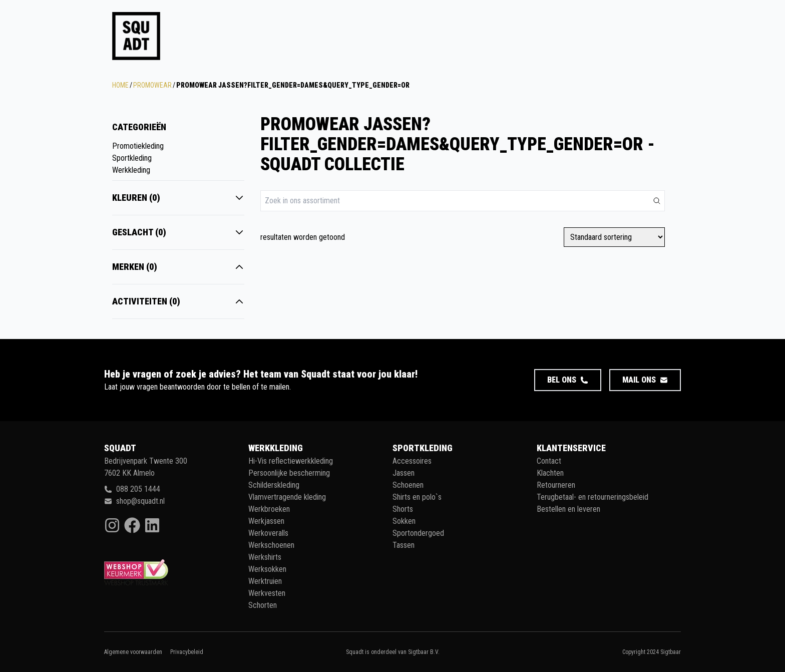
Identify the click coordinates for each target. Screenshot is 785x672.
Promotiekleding (138, 146)
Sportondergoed (418, 533)
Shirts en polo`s (417, 497)
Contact (549, 461)
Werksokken (267, 569)
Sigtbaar (671, 652)
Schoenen (408, 485)
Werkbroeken (269, 509)
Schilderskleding (274, 485)
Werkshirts (265, 557)
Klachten (550, 473)
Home (120, 85)
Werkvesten (267, 593)
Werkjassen (266, 521)
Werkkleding (131, 170)
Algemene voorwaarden (133, 652)
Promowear (152, 85)
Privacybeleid (187, 652)
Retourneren (556, 485)
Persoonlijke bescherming (289, 473)
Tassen (404, 545)
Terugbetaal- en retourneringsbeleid (593, 497)
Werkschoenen (271, 545)
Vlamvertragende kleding (287, 497)
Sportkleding (132, 158)
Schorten (263, 605)
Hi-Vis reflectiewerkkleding (291, 461)
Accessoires (412, 461)
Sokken (404, 521)
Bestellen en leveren (568, 509)
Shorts (403, 509)
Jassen (404, 473)
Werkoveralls (268, 533)
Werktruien (265, 581)
